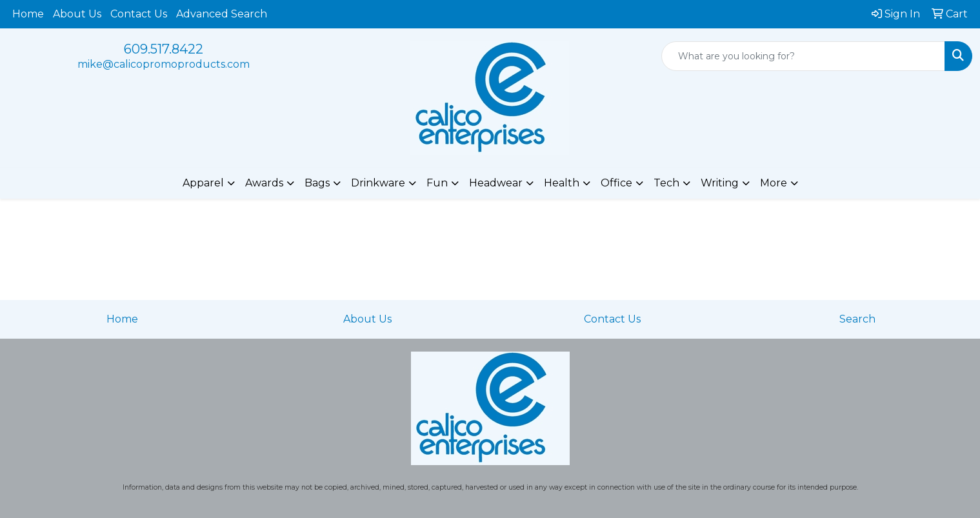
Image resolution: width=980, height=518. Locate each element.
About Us (77, 14)
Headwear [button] (496, 183)
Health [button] (562, 183)
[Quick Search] (803, 56)
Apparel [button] (203, 183)
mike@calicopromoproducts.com (164, 64)
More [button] (774, 183)
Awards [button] (264, 183)
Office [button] (616, 183)
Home (28, 14)
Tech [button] (666, 183)
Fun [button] (437, 183)
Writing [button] (720, 183)
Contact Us (139, 14)
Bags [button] (317, 183)
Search (857, 319)
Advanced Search (222, 14)
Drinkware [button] (378, 183)
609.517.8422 (164, 49)
